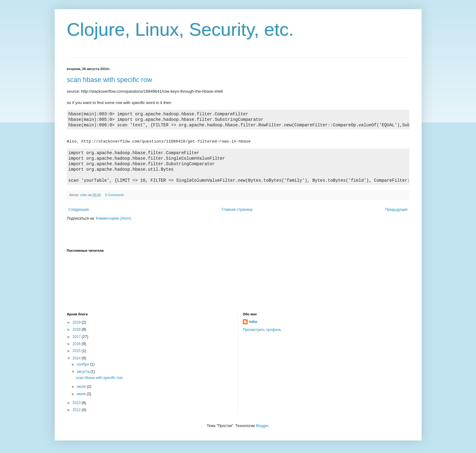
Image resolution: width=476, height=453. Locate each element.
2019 (77, 322)
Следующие (79, 210)
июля (82, 387)
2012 (77, 410)
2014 (77, 358)
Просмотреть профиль (262, 330)
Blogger (262, 426)
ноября (83, 364)
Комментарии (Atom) (114, 218)
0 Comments (114, 195)
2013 (77, 403)
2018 (77, 329)
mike (253, 322)
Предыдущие (397, 210)
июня (82, 394)
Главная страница (237, 210)
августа (84, 372)
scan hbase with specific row (110, 80)
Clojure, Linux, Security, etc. (181, 30)
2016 (77, 344)
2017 (77, 337)
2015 (77, 351)
